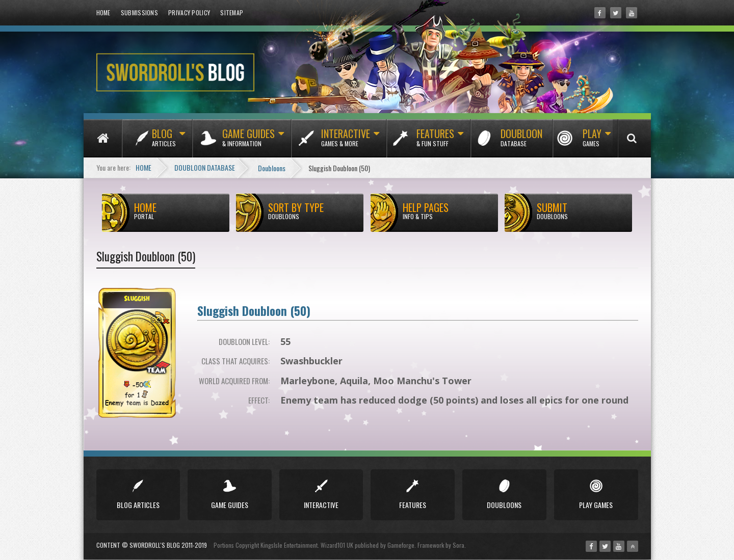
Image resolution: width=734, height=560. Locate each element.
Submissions (139, 12)
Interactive (346, 142)
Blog (164, 142)
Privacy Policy (189, 12)
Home (103, 12)
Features (435, 142)
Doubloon (521, 142)
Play (592, 142)
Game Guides (248, 142)
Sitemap (232, 12)
